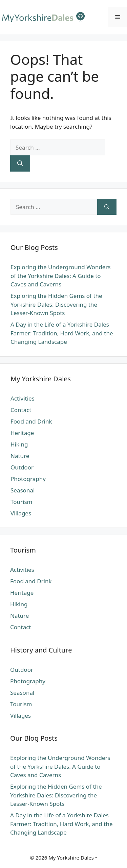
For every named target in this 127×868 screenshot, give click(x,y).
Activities (23, 398)
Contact (21, 410)
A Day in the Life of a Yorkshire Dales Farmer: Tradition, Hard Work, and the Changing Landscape (62, 333)
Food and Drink (31, 421)
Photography (28, 479)
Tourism (22, 502)
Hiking (19, 444)
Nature (20, 456)
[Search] (20, 163)
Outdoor (22, 467)
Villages (21, 513)
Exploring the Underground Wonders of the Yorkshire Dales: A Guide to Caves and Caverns (61, 276)
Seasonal (23, 490)
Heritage (22, 433)
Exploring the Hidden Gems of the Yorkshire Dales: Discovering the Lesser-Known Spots (56, 304)
